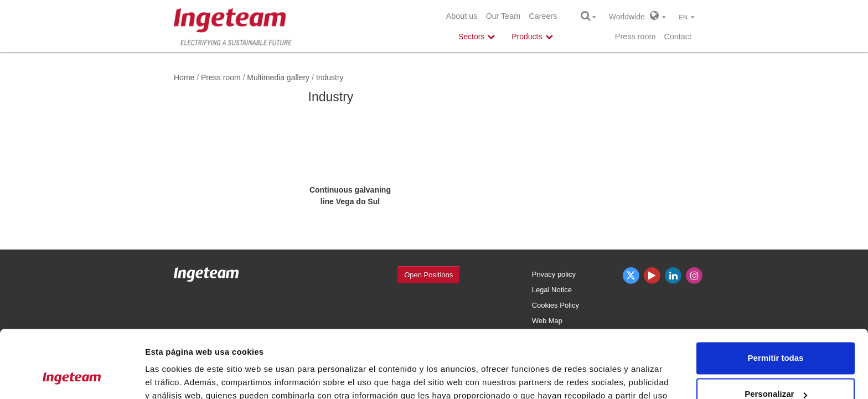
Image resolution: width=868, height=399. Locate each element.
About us (462, 16)
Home (184, 77)
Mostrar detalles (177, 377)
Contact (678, 37)
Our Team (503, 16)
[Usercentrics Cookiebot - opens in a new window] (72, 377)
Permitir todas (776, 296)
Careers (543, 16)
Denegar (776, 368)
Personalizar (776, 332)
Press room (635, 37)
